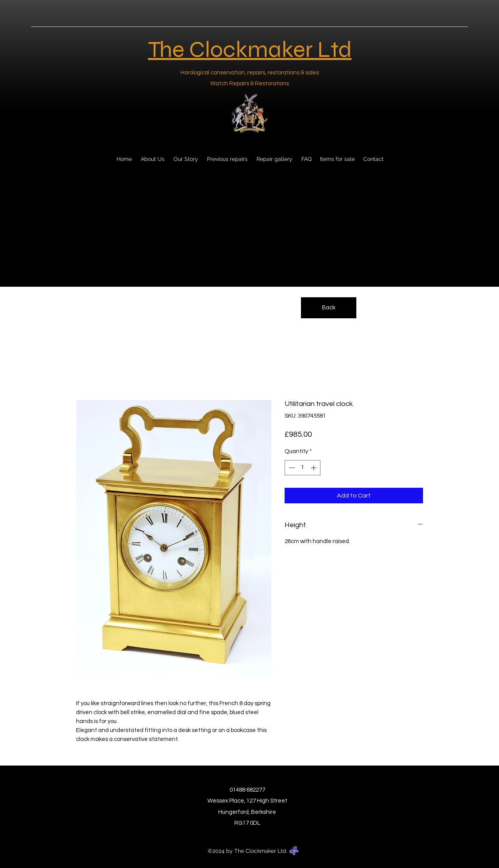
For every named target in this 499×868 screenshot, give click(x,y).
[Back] (329, 308)
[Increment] (314, 468)
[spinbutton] (303, 468)
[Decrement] (291, 468)
